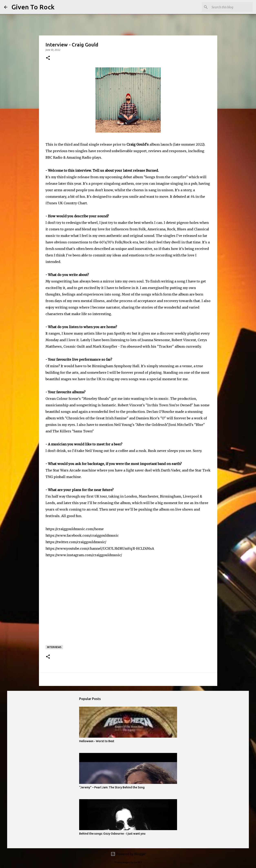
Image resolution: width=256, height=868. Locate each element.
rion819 (138, 862)
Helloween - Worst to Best (97, 741)
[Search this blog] (231, 7)
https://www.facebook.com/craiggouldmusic (82, 535)
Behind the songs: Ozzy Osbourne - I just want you (112, 834)
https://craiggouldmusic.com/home (75, 529)
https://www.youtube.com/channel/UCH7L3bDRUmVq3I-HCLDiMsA (100, 548)
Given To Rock (33, 7)
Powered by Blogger (128, 854)
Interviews (54, 647)
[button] (48, 58)
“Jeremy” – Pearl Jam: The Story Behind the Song (112, 787)
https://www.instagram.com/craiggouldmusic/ (84, 555)
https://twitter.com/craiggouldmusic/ (76, 542)
